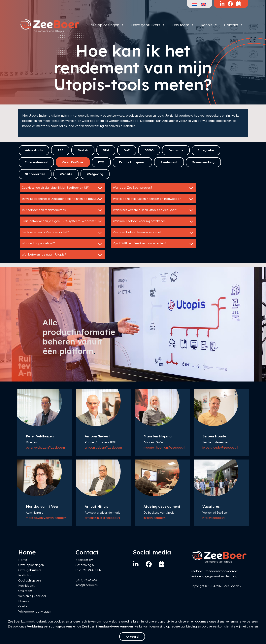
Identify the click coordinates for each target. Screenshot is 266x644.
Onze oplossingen (106, 25)
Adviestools (34, 150)
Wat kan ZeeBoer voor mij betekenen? (154, 221)
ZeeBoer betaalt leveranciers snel (154, 233)
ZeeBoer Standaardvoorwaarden (107, 626)
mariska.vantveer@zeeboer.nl (47, 518)
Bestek (83, 150)
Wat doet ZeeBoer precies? (154, 188)
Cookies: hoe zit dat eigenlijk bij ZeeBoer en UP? (62, 188)
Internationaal (36, 162)
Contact (234, 25)
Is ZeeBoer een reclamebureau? (62, 210)
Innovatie (176, 150)
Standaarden (35, 174)
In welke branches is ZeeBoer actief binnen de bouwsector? (63, 199)
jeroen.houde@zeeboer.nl (220, 447)
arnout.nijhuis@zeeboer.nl (102, 518)
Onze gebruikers (148, 25)
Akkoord (132, 637)
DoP (127, 150)
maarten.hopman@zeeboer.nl (164, 447)
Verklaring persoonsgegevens (50, 626)
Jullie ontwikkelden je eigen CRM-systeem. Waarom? (62, 221)
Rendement (169, 162)
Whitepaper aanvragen (35, 611)
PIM (101, 162)
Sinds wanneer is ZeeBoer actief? (62, 233)
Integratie (206, 150)
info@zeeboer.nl (155, 518)
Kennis (209, 25)
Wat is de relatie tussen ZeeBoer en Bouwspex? (154, 199)
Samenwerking (203, 162)
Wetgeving (95, 174)
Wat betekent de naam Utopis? (62, 255)
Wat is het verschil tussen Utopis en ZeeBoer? (154, 210)
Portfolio (24, 575)
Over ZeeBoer (73, 162)
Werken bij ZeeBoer (32, 596)
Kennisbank (26, 586)
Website (66, 174)
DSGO (149, 150)
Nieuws (24, 601)
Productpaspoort (132, 162)
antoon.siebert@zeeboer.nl (104, 447)
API (60, 150)
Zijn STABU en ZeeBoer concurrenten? (154, 244)
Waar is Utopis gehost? (62, 244)
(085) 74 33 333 (86, 580)
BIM (106, 150)
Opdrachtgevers (30, 580)
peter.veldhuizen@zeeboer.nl (46, 447)
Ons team (183, 25)
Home (23, 560)
